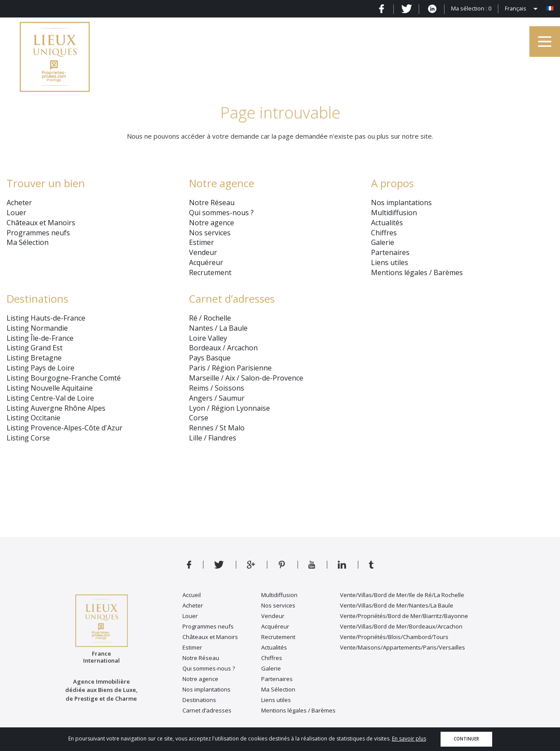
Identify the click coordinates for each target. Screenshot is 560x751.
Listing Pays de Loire (40, 368)
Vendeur (203, 252)
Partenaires (390, 252)
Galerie (383, 242)
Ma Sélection (28, 242)
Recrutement (210, 272)
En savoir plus (409, 739)
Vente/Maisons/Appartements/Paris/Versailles (402, 647)
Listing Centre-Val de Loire (50, 398)
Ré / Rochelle (210, 318)
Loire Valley (208, 338)
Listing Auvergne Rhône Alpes (56, 408)
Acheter (19, 203)
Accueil (192, 595)
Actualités (387, 223)
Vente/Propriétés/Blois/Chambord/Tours (394, 637)
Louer (16, 213)
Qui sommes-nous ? (221, 213)
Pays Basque (210, 358)
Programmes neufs (38, 233)
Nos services (210, 233)
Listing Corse (28, 438)
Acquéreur (206, 262)
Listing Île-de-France (40, 338)
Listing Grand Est (35, 348)
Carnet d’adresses (232, 299)
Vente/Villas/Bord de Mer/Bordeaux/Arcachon (401, 626)
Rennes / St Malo (217, 428)
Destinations (37, 299)
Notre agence (212, 223)
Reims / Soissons (217, 388)
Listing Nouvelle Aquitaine (50, 388)
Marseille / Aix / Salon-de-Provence (246, 378)
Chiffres (384, 233)
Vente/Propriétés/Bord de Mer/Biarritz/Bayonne (404, 616)
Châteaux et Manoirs (41, 223)
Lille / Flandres (213, 438)
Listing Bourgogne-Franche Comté (64, 378)
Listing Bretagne (34, 358)
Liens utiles (390, 262)
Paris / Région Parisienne (230, 368)
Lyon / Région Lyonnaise (229, 408)
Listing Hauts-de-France (46, 318)
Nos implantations (401, 203)
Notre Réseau (212, 203)
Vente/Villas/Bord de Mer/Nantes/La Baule (397, 605)
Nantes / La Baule (218, 328)
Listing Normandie (37, 328)
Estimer (201, 242)
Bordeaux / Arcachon (223, 348)
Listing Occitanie (33, 418)
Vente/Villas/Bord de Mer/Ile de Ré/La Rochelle (402, 595)
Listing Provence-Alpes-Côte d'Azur (65, 428)
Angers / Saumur (217, 398)
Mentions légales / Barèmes (417, 272)
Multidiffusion (394, 213)
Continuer (466, 739)
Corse (199, 418)
